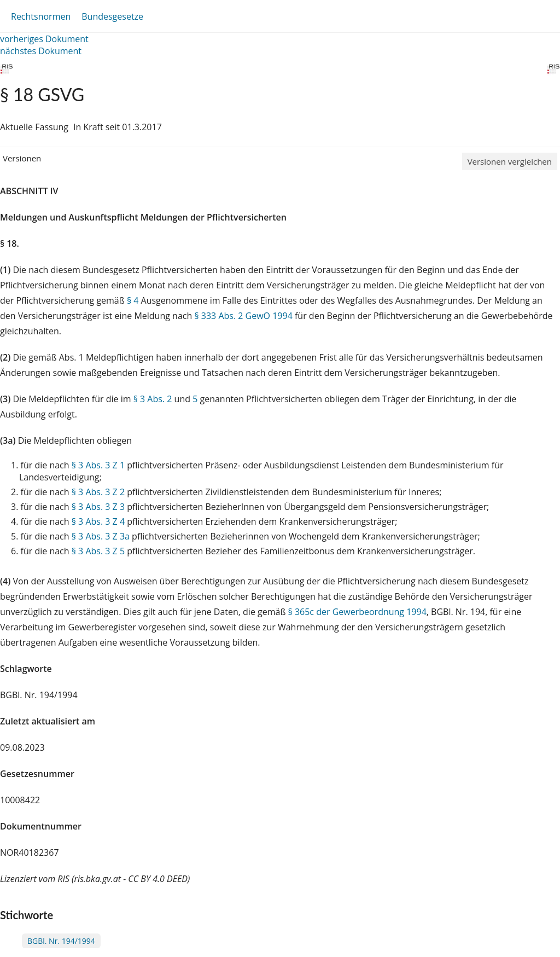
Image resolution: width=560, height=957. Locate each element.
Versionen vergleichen (510, 161)
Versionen (22, 158)
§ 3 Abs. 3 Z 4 (98, 521)
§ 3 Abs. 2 (153, 399)
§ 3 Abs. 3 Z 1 (98, 465)
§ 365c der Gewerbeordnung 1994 (357, 612)
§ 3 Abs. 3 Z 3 (98, 507)
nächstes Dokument (41, 51)
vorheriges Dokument (44, 39)
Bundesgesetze (112, 16)
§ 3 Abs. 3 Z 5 (98, 551)
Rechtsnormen (41, 16)
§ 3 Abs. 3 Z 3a (101, 536)
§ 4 (133, 300)
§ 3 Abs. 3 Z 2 (98, 492)
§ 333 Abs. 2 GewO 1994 (243, 316)
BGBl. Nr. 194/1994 (61, 941)
